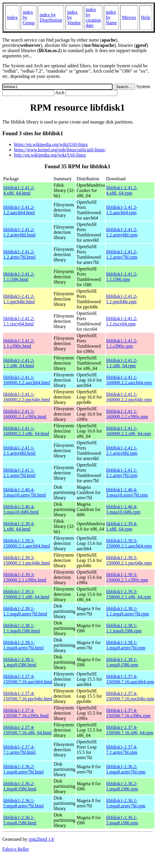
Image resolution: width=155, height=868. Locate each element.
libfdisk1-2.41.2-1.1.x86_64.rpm (122, 363)
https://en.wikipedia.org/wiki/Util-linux (51, 144)
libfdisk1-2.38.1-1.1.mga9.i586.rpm (124, 628)
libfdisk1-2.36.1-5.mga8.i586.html (20, 820)
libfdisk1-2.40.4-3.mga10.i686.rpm (123, 509)
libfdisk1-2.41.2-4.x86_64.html (19, 190)
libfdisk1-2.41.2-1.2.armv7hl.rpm (122, 254)
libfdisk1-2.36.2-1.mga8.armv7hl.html (23, 769)
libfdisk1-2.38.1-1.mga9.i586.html (20, 662)
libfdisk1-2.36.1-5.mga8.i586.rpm (122, 820)
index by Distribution (51, 17)
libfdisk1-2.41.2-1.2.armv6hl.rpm (122, 232)
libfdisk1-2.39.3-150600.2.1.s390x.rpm (127, 577)
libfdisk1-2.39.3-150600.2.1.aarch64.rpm (129, 543)
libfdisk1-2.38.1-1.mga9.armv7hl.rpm (126, 645)
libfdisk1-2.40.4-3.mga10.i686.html (21, 509)
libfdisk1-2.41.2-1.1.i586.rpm (122, 277)
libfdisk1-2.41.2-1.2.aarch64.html (19, 210)
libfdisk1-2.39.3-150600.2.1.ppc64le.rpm (129, 560)
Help (146, 17)
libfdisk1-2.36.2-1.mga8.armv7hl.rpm (126, 769)
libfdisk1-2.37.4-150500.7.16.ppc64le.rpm (130, 696)
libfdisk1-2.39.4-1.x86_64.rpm (122, 526)
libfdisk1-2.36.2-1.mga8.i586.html (20, 786)
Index (12, 17)
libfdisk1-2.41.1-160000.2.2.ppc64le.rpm (129, 397)
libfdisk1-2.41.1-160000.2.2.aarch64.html (27, 380)
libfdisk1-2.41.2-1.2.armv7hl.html (19, 254)
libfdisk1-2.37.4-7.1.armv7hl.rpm (122, 750)
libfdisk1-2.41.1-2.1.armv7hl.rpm (122, 473)
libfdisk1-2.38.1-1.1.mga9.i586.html (21, 628)
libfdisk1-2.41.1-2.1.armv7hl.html (19, 473)
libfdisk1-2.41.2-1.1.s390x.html (19, 343)
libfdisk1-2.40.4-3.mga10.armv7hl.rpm (127, 492)
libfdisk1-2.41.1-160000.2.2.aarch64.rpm (129, 380)
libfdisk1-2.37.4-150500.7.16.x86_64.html (27, 730)
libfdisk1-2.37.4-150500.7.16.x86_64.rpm (130, 730)
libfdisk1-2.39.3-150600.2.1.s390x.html (25, 577)
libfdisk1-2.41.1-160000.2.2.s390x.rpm (127, 414)
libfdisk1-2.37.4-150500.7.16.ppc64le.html (28, 696)
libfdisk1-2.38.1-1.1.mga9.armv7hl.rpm (128, 611)
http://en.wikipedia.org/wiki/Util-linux (50, 155)
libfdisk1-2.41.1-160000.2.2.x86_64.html (26, 431)
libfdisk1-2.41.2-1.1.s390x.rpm (122, 343)
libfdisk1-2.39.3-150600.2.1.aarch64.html (27, 543)
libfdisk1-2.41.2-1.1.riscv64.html (19, 321)
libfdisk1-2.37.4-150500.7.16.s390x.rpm (128, 713)
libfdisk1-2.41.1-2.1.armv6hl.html (19, 451)
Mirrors (129, 17)
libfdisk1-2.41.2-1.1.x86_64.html (19, 363)
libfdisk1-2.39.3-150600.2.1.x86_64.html (26, 594)
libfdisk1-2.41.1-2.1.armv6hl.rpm (122, 451)
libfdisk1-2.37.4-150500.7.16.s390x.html (26, 713)
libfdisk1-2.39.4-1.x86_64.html (19, 526)
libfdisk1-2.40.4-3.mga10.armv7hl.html (25, 492)
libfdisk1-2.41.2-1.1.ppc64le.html (19, 299)
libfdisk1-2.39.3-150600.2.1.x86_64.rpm (129, 594)
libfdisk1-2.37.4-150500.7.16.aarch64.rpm (130, 679)
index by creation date (93, 17)
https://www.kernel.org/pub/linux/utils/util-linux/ (60, 150)
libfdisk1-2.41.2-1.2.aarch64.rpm (122, 210)
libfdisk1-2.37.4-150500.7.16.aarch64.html (28, 679)
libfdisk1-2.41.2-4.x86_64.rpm (122, 190)
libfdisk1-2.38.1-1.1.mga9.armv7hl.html (25, 611)
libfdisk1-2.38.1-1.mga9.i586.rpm (122, 662)
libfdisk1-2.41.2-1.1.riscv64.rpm (122, 321)
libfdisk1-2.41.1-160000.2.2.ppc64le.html (27, 397)
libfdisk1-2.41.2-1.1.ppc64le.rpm (122, 299)
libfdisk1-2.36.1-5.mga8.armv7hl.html (23, 803)
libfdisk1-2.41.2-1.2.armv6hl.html (19, 232)
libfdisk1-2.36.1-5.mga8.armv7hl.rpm (126, 803)
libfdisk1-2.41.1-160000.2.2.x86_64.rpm (129, 431)
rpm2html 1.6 (41, 839)
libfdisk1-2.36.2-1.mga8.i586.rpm (122, 786)
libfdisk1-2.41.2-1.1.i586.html (19, 277)
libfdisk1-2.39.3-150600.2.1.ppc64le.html (27, 560)
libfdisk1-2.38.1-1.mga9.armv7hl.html (23, 645)
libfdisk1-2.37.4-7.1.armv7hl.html (19, 750)
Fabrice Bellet (15, 849)
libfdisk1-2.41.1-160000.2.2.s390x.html (25, 414)
